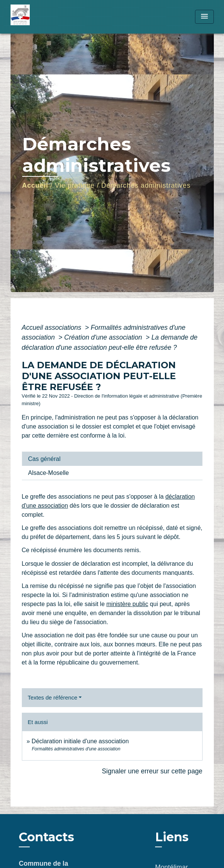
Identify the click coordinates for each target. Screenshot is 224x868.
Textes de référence (53, 697)
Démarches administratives (146, 185)
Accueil (35, 185)
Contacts (46, 837)
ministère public (127, 604)
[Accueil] (39, 17)
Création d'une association (104, 337)
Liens (172, 837)
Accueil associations (53, 328)
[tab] (112, 459)
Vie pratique (75, 185)
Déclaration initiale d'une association (81, 741)
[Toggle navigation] (204, 17)
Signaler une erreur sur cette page (152, 771)
